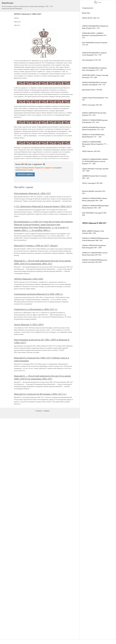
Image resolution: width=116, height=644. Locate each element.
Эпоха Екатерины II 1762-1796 (91, 60)
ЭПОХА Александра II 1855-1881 (92, 183)
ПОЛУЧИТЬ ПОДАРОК (25, 174)
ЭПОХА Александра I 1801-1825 (92, 105)
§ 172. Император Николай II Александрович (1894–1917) (43, 206)
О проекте (39, 411)
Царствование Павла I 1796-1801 (92, 90)
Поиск (98, 2)
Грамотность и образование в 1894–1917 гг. (36, 309)
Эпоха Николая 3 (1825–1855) (29, 324)
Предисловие (86, 13)
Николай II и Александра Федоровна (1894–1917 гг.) (40, 394)
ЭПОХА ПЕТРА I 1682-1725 (91, 18)
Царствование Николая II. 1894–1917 (32, 193)
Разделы (46, 411)
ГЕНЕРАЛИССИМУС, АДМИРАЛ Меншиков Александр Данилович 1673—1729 (95, 35)
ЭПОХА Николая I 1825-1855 (91, 151)
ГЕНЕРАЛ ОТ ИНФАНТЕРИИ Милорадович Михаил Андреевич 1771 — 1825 (95, 144)
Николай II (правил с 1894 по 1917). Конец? (36, 245)
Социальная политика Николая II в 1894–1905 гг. (38, 294)
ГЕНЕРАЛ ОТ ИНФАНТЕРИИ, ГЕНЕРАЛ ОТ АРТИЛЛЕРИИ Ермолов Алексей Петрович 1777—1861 (95, 161)
